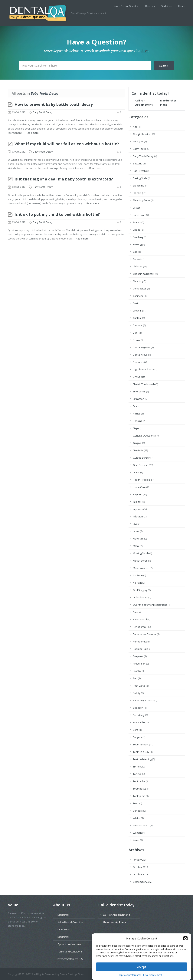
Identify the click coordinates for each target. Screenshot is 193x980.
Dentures (138, 362)
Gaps (136, 428)
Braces (137, 222)
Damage (138, 325)
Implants (138, 509)
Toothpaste (139, 789)
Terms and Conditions (70, 952)
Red (135, 678)
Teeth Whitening (142, 759)
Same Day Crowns (143, 700)
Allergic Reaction (142, 134)
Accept (142, 975)
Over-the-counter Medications (150, 605)
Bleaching (138, 186)
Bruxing (137, 244)
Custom (137, 318)
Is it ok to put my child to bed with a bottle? (57, 214)
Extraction (139, 399)
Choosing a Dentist (144, 274)
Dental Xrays (140, 355)
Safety (137, 693)
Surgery (137, 737)
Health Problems (142, 480)
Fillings (137, 414)
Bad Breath (139, 171)
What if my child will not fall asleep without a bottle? (67, 144)
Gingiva (137, 443)
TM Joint (137, 767)
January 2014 (140, 860)
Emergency (139, 391)
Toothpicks (139, 796)
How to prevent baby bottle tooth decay (54, 104)
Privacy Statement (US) (70, 959)
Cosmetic (138, 296)
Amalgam (138, 141)
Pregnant (138, 656)
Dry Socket (139, 377)
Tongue (137, 774)
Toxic (136, 803)
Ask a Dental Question (127, 6)
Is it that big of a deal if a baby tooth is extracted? (64, 179)
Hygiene (138, 494)
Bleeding (138, 193)
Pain (135, 612)
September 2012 (142, 882)
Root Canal (139, 686)
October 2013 (140, 867)
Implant (137, 502)
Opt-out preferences (69, 944)
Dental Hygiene (142, 347)
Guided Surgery (142, 458)
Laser (136, 531)
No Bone (138, 575)
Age (135, 127)
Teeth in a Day (141, 752)
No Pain (137, 583)
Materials (138, 539)
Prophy (137, 671)
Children (138, 266)
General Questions (144, 436)
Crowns (137, 311)
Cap (135, 252)
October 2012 (140, 874)
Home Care (139, 487)
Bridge (137, 230)
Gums (136, 472)
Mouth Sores (140, 561)
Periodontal (140, 627)
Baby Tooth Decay (43, 112)
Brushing (138, 237)
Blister (136, 208)
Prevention (139, 664)
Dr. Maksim (64, 929)
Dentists (150, 6)
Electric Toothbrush (144, 384)
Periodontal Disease (145, 634)
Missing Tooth (141, 553)
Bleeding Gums (142, 200)
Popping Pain (140, 649)
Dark (136, 333)
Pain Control (140, 619)
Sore (136, 730)
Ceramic (137, 259)
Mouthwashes (141, 568)
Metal (136, 546)
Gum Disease (141, 465)
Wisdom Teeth (141, 825)
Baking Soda (140, 178)
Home (182, 6)
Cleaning (138, 281)
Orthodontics (140, 597)
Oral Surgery (140, 590)
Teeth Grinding (141, 744)
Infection (138, 516)
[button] (185, 946)
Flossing (137, 421)
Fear (135, 406)
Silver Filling (139, 722)
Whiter (137, 818)
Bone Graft (139, 215)
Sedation (138, 708)
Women (137, 833)
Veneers (138, 811)
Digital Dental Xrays (144, 369)
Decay (136, 340)
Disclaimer (167, 6)
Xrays (136, 840)
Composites (140, 289)
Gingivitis (138, 450)
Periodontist (140, 642)
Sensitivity (139, 715)
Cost (135, 303)
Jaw (135, 524)
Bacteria (138, 163)
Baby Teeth (139, 149)
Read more (32, 133)
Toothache (139, 781)
